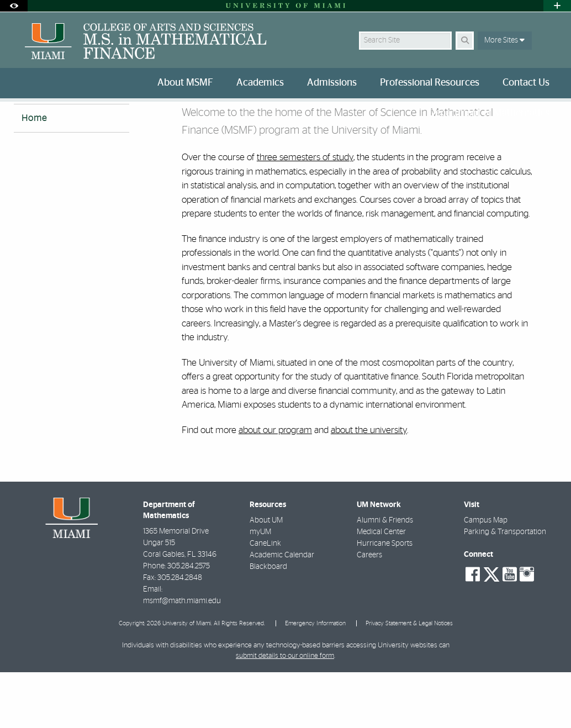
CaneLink (265, 599)
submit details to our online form (285, 712)
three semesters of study (305, 213)
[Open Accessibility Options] (14, 6)
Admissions (332, 83)
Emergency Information (315, 679)
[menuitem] (188, 83)
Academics (260, 83)
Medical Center (381, 588)
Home (34, 174)
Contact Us (526, 83)
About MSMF (185, 83)
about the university (369, 486)
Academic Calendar (282, 611)
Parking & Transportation (505, 588)
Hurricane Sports (385, 599)
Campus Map (486, 576)
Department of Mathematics (489, 113)
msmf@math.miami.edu (182, 657)
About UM (266, 576)
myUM (260, 588)
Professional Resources (430, 83)
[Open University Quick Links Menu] (557, 6)
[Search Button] (465, 41)
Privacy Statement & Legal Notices (409, 679)
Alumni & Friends (385, 576)
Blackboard (268, 623)
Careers (369, 611)
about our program (275, 486)
